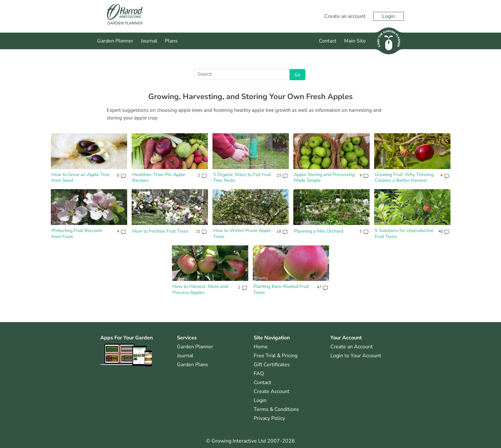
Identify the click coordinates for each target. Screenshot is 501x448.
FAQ (259, 374)
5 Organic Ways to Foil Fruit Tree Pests (242, 178)
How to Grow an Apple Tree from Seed (81, 178)
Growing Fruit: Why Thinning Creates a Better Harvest (404, 178)
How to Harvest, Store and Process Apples (200, 289)
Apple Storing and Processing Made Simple (324, 178)
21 (198, 232)
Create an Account (352, 347)
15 (279, 176)
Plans (171, 41)
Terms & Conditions (276, 409)
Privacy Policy (269, 418)
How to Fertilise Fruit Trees (160, 231)
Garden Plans (193, 365)
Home (261, 347)
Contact (328, 41)
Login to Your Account (356, 356)
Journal (149, 41)
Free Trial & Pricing (276, 356)
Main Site (355, 41)
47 (319, 288)
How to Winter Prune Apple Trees (242, 233)
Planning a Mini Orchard (319, 231)
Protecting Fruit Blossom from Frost (77, 233)
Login (389, 16)
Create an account (345, 16)
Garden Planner (115, 41)
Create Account (272, 391)
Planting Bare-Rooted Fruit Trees (281, 289)
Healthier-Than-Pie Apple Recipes (159, 178)
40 (440, 232)
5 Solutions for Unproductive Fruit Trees (404, 233)
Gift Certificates (272, 365)
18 (279, 232)
